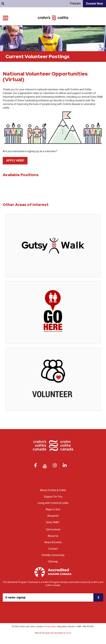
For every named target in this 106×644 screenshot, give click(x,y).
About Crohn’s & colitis (22, 31)
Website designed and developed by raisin (53, 633)
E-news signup (15, 597)
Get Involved (97, 35)
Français (75, 3)
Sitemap (53, 562)
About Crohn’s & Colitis (53, 490)
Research (98, 31)
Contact (53, 549)
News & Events (53, 542)
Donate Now (94, 4)
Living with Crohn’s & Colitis (74, 31)
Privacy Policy (50, 627)
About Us (53, 536)
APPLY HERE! (15, 160)
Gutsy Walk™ (53, 522)
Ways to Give (80, 35)
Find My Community (24, 22)
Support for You (47, 31)
